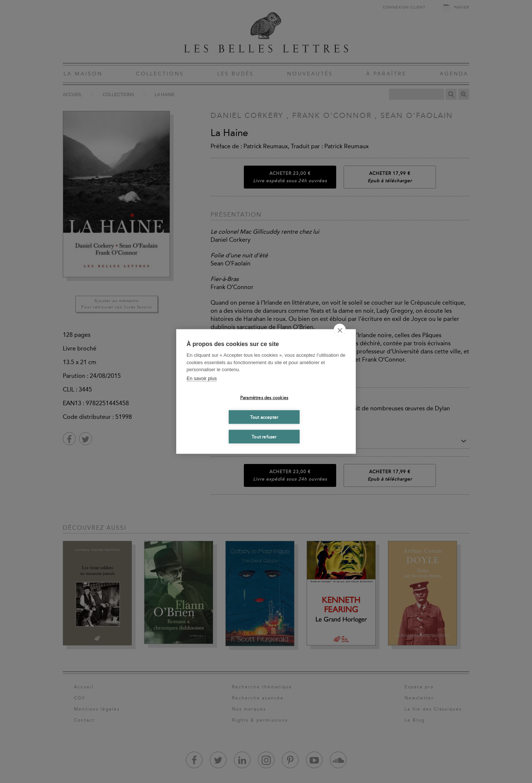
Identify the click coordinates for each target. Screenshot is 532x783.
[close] (340, 330)
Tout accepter (264, 417)
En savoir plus (202, 378)
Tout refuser (264, 437)
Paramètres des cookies (264, 397)
